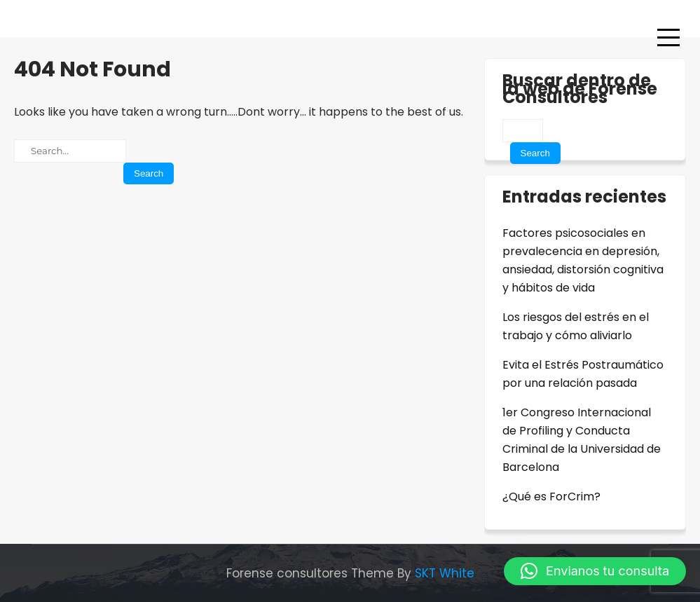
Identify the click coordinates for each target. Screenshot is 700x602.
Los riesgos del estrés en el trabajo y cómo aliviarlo (576, 326)
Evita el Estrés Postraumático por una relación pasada (583, 374)
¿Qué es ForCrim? (551, 497)
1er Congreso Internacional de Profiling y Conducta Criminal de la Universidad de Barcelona (582, 440)
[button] (595, 571)
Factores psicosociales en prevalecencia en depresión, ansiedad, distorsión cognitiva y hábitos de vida (583, 260)
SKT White (445, 573)
